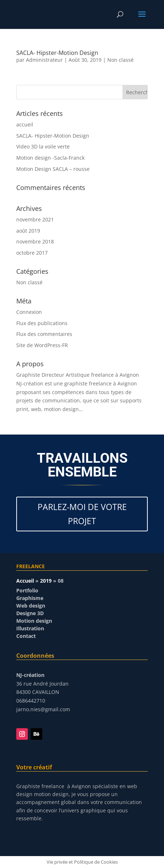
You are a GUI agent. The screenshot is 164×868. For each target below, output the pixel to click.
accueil (25, 124)
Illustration (30, 628)
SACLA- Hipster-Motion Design (57, 53)
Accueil (25, 581)
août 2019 (28, 231)
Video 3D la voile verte (43, 146)
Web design (31, 606)
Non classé (120, 60)
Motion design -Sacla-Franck (50, 158)
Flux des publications (42, 323)
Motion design (34, 621)
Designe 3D (30, 613)
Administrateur (44, 60)
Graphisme (30, 598)
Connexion (29, 312)
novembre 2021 (35, 219)
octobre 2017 (32, 253)
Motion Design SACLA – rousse (53, 169)
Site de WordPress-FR (42, 345)
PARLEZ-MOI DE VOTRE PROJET (82, 514)
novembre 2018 (35, 241)
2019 (46, 581)
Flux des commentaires (44, 334)
